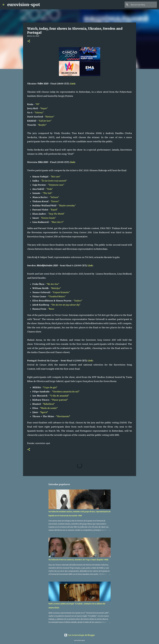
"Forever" (55, 201)
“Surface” (78, 301)
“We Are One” (53, 284)
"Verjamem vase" (56, 185)
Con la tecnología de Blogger (79, 635)
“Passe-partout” (60, 400)
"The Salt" (47, 193)
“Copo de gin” (50, 387)
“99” (37, 104)
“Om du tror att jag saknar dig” (66, 305)
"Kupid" (54, 210)
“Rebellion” (49, 404)
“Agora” (44, 412)
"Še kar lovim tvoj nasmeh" (54, 181)
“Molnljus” (56, 288)
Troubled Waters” (57, 296)
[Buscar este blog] (143, 5)
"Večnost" (54, 197)
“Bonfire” (42, 125)
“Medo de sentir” (49, 408)
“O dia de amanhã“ (59, 396)
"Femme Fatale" (48, 218)
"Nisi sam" (55, 177)
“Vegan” (44, 108)
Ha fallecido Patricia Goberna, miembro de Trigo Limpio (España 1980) (78, 560)
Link (73, 84)
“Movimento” (63, 416)
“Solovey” (39, 113)
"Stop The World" (56, 214)
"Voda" (49, 189)
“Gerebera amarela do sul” (66, 392)
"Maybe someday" (67, 206)
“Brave (51, 309)
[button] (29, 41)
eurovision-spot (24, 5)
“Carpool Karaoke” (61, 292)
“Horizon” (49, 117)
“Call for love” (45, 121)
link (73, 162)
